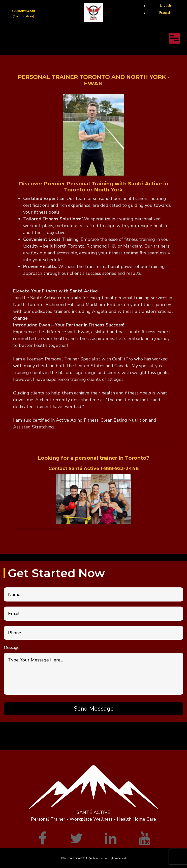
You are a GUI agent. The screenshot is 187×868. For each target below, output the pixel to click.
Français (165, 13)
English (165, 6)
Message (12, 648)
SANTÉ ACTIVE (93, 812)
